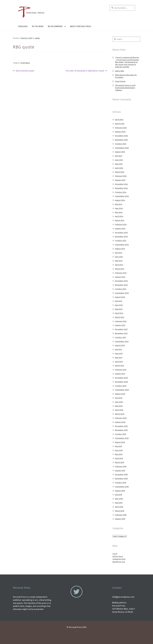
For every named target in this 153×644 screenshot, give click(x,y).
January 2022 (120, 325)
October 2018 (121, 483)
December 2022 (121, 281)
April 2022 (119, 313)
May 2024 (119, 212)
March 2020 (120, 414)
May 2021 (119, 358)
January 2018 (120, 519)
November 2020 (122, 382)
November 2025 (121, 140)
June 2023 (119, 257)
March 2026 (120, 124)
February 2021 (121, 370)
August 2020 (120, 394)
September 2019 (122, 438)
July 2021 (119, 350)
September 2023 (122, 245)
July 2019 (119, 446)
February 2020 (121, 418)
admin (37, 38)
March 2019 (120, 463)
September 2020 (122, 390)
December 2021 (121, 329)
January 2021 (120, 374)
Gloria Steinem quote (25, 71)
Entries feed (118, 557)
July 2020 (119, 398)
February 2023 (121, 273)
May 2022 (119, 309)
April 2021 (119, 362)
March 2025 (120, 172)
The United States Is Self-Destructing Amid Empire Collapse (126, 88)
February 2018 (121, 515)
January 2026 (120, 132)
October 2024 (121, 192)
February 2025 (121, 176)
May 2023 (119, 261)
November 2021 (121, 333)
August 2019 (120, 442)
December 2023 (121, 233)
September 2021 (122, 342)
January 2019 (120, 471)
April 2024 (119, 216)
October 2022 (121, 289)
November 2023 (121, 237)
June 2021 (119, 354)
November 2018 (121, 479)
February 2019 (121, 467)
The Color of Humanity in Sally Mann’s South (85, 71)
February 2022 (121, 321)
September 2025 (122, 148)
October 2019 (121, 434)
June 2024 (119, 208)
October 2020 (121, 386)
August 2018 (120, 491)
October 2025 (121, 144)
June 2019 (119, 450)
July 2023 (119, 253)
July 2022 (119, 301)
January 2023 (120, 277)
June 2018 (119, 499)
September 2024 (122, 196)
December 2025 (121, 136)
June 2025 (119, 160)
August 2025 (120, 152)
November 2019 (121, 430)
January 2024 (120, 229)
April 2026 (119, 120)
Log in (115, 554)
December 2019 (121, 426)
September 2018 (122, 487)
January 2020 (120, 422)
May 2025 (119, 164)
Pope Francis (120, 81)
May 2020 (119, 406)
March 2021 (120, 366)
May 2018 (119, 503)
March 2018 (120, 511)
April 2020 (119, 410)
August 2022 (120, 297)
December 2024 (122, 184)
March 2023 (120, 269)
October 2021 (121, 338)
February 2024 (121, 225)
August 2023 (120, 249)
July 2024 (119, 204)
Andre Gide (120, 71)
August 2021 (120, 345)
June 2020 (119, 402)
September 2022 (122, 293)
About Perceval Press (81, 26)
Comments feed (119, 559)
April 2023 (119, 265)
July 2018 (119, 495)
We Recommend (55, 26)
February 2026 (121, 128)
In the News (38, 26)
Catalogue (23, 26)
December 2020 (122, 378)
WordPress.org (119, 562)
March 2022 (120, 317)
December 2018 (121, 475)
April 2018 (119, 507)
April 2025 (119, 168)
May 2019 (119, 454)
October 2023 (121, 241)
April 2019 (119, 458)
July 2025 (119, 156)
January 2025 (120, 180)
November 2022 (121, 285)
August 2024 (120, 200)
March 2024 (120, 220)
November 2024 (122, 188)
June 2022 (119, 305)
